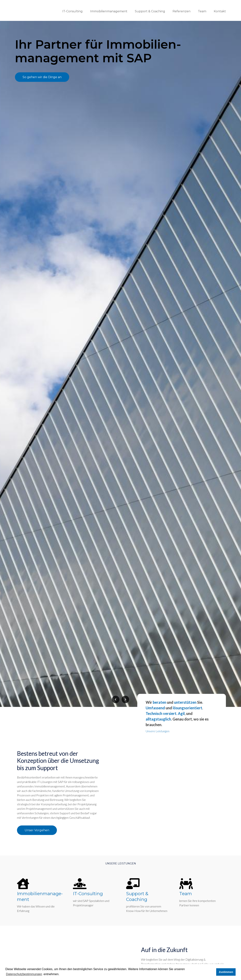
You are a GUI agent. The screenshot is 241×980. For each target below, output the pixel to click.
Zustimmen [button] (226, 972)
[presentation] (116, 702)
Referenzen (181, 11)
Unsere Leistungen (158, 734)
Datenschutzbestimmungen (24, 974)
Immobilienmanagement (109, 11)
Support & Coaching (150, 11)
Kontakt (220, 11)
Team (202, 11)
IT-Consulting (72, 11)
